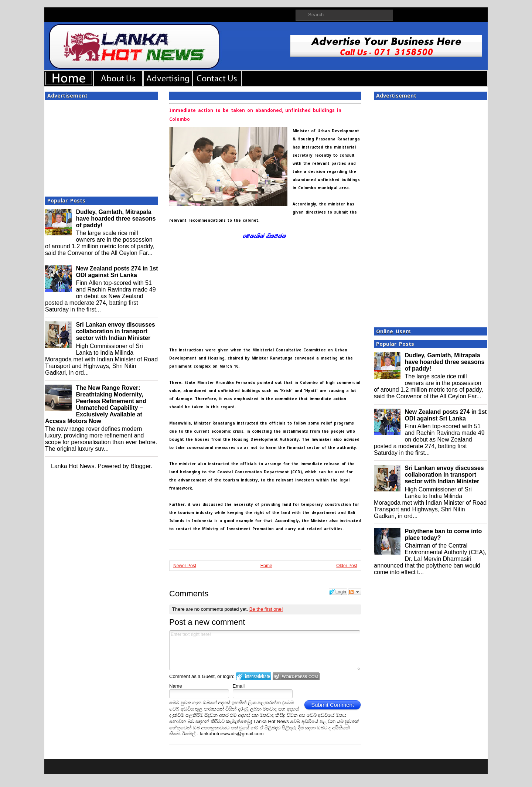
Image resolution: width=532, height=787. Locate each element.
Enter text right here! (265, 650)
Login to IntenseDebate (254, 676)
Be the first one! (266, 609)
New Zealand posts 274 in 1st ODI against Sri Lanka (117, 272)
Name (176, 686)
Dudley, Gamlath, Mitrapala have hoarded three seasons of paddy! (116, 219)
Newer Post (185, 566)
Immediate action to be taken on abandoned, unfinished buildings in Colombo (255, 115)
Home (266, 566)
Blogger (140, 466)
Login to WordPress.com (296, 676)
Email (239, 686)
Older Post (347, 566)
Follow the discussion (355, 592)
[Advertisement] (102, 146)
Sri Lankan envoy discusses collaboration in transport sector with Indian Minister (115, 331)
